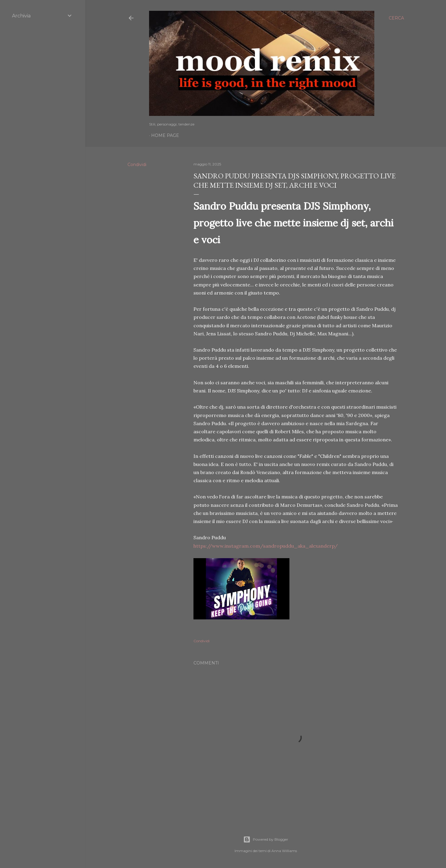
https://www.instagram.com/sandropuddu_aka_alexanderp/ (266, 546)
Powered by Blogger (266, 839)
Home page (165, 135)
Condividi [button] (137, 165)
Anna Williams (284, 851)
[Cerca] (396, 18)
